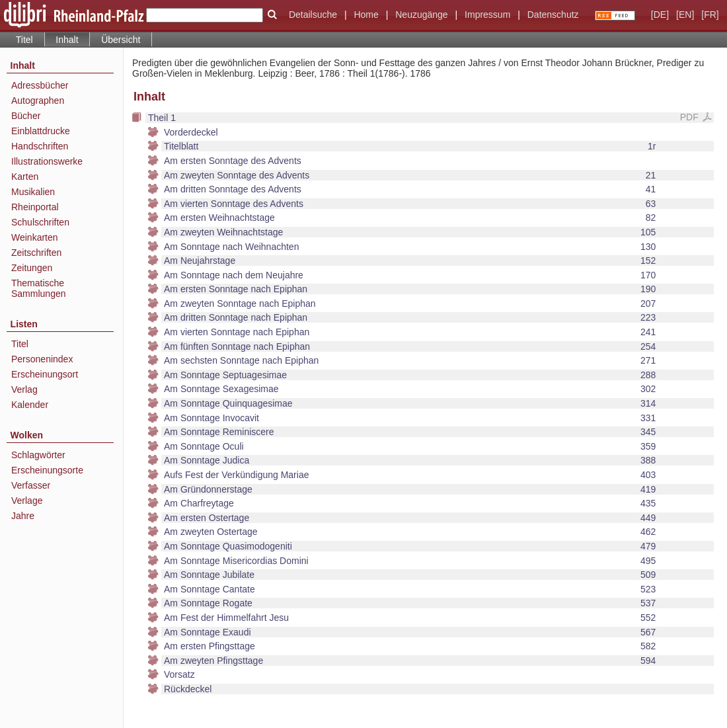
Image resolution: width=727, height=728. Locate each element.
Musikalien (33, 192)
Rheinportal (35, 207)
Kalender (30, 405)
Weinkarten (35, 237)
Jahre (23, 516)
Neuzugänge (421, 15)
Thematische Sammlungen (39, 288)
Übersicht (121, 40)
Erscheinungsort (45, 374)
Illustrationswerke (47, 161)
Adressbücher (40, 85)
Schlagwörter (38, 455)
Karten (25, 177)
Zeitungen (32, 268)
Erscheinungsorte (47, 470)
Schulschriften (40, 222)
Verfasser (31, 485)
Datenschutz (553, 15)
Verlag (24, 389)
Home (366, 15)
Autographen (38, 101)
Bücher (26, 116)
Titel (24, 40)
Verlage (27, 501)
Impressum (487, 15)
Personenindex (42, 359)
